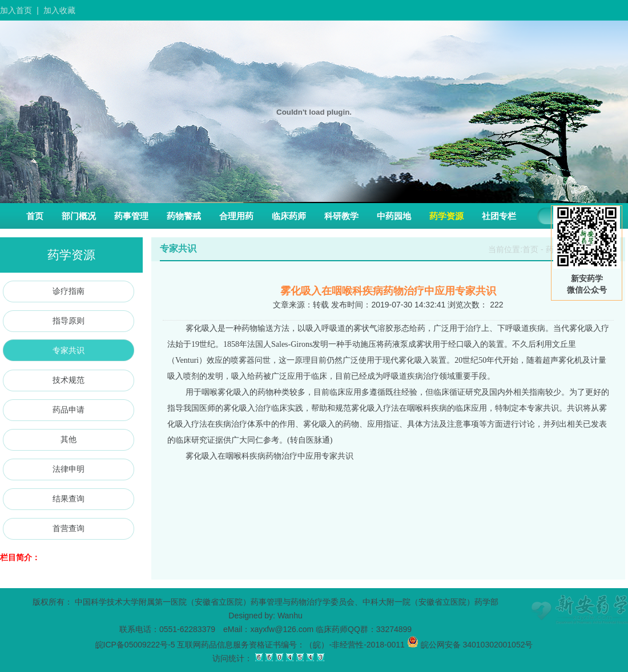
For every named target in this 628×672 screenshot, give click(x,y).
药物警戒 (184, 216)
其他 (69, 439)
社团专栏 (499, 216)
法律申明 (69, 469)
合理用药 (236, 216)
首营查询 (69, 528)
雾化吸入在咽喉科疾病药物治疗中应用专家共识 (269, 456)
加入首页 (16, 10)
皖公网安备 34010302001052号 (470, 645)
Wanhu (290, 616)
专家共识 (69, 350)
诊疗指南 (69, 291)
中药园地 (394, 216)
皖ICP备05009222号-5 (135, 645)
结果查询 (69, 499)
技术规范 (69, 380)
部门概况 (79, 216)
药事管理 (131, 216)
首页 (35, 216)
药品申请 (69, 410)
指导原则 (69, 321)
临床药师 (289, 216)
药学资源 (446, 216)
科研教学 (341, 216)
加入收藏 (59, 10)
